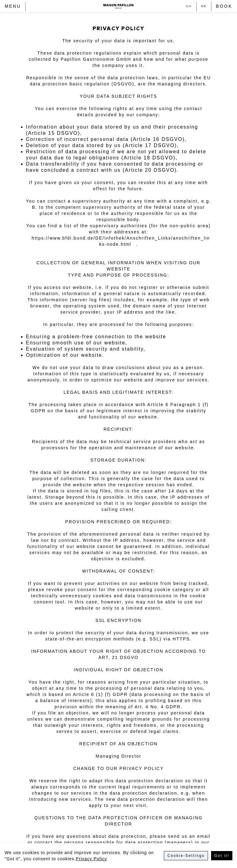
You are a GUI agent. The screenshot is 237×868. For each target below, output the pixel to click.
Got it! (222, 856)
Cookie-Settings (186, 856)
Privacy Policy (91, 859)
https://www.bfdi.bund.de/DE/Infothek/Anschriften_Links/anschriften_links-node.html (121, 241)
